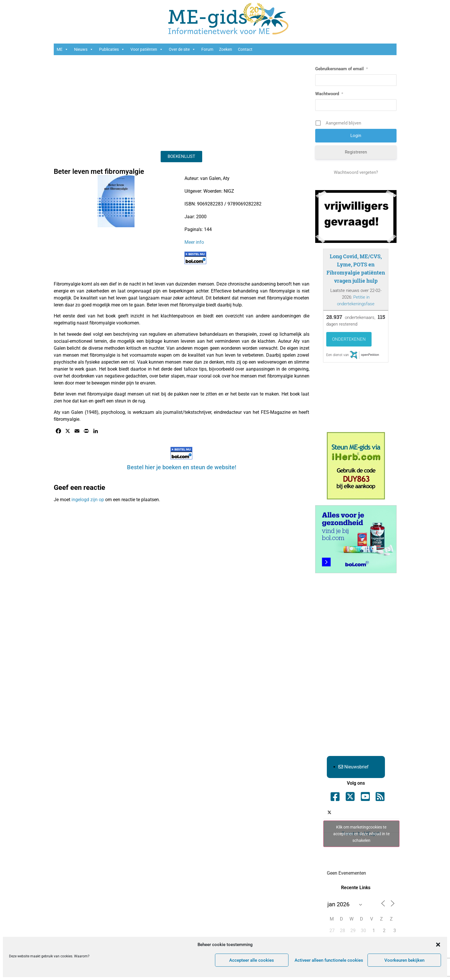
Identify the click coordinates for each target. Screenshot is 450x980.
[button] (438, 945)
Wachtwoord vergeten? (356, 172)
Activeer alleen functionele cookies (329, 960)
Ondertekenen (349, 339)
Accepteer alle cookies (252, 960)
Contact (245, 49)
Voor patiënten (147, 49)
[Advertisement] (182, 102)
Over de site (182, 49)
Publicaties (112, 49)
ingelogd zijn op (88, 500)
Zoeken (226, 49)
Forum (207, 49)
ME (62, 49)
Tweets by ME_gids (361, 834)
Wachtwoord (329, 94)
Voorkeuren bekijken (404, 960)
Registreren (356, 152)
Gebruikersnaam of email (341, 69)
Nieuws (84, 49)
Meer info (194, 242)
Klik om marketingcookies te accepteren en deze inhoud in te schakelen (361, 833)
